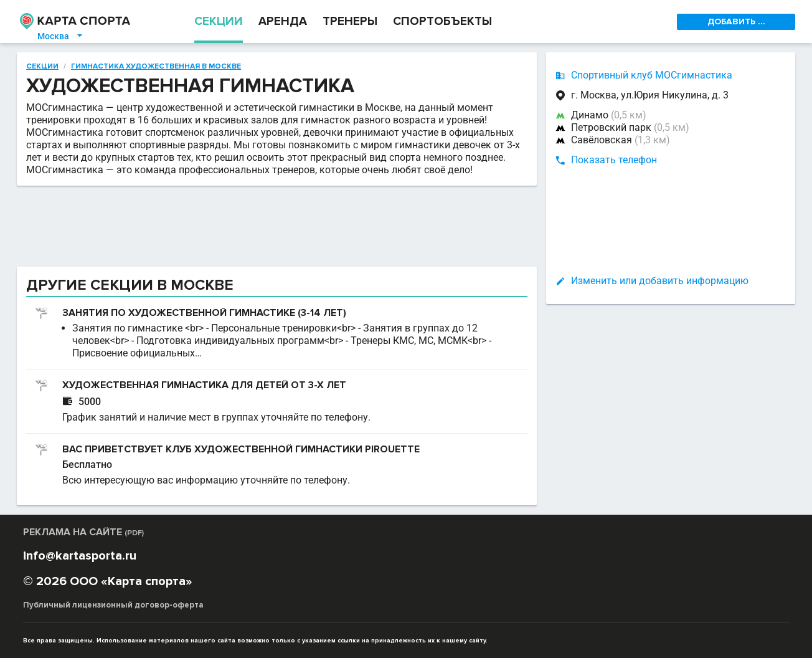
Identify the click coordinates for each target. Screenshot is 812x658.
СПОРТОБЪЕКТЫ (442, 21)
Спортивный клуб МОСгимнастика (652, 75)
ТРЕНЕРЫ (350, 21)
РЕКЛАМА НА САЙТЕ (83, 532)
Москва (61, 36)
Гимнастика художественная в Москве (156, 67)
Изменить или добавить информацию (660, 281)
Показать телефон (614, 160)
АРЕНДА (283, 21)
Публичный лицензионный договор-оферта (113, 605)
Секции (42, 67)
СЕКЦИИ (219, 21)
